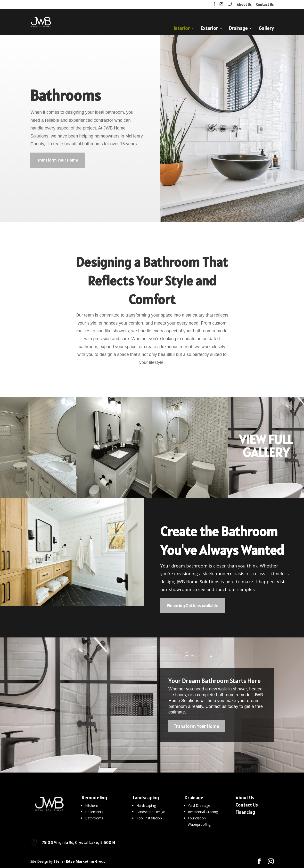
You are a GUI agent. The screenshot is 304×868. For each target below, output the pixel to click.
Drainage (238, 29)
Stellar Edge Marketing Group (80, 861)
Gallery (266, 29)
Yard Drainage (199, 805)
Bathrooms (94, 818)
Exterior (209, 29)
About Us (244, 5)
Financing (245, 812)
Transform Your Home (58, 160)
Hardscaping (146, 805)
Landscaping (146, 798)
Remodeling (94, 798)
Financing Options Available (193, 606)
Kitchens (92, 805)
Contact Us (265, 5)
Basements (94, 812)
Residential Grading (203, 812)
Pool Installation (149, 818)
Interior (182, 29)
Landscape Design (151, 812)
